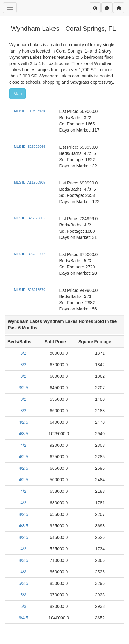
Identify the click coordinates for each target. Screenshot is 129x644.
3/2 (23, 353)
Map (18, 94)
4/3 (23, 572)
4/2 (23, 445)
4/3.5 (23, 434)
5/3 (23, 595)
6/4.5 (23, 618)
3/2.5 (23, 388)
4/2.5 (23, 422)
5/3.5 (23, 583)
